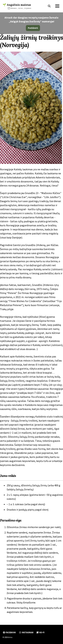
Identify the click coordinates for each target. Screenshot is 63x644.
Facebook (9, 633)
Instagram (26, 633)
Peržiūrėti (33, 28)
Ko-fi (40, 633)
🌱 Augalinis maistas (17, 6)
